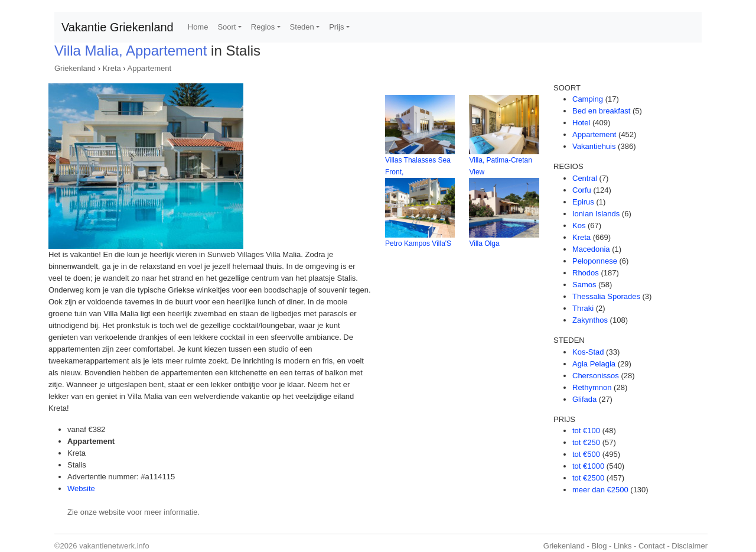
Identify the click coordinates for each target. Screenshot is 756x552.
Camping (588, 99)
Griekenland (75, 68)
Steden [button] (302, 27)
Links (623, 546)
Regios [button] (263, 27)
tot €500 (586, 454)
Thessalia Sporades (606, 296)
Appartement (149, 68)
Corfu (582, 190)
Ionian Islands (596, 214)
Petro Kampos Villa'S (418, 243)
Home (198, 27)
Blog (599, 546)
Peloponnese (595, 261)
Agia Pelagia (594, 364)
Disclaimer (690, 546)
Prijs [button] (336, 27)
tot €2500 (588, 478)
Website (81, 488)
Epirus (583, 202)
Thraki (583, 308)
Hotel (581, 123)
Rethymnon (592, 387)
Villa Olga (484, 243)
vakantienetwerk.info (114, 546)
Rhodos (586, 273)
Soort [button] (227, 27)
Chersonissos (596, 376)
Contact (652, 546)
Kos (579, 225)
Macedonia (591, 249)
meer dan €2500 (600, 490)
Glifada (584, 399)
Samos (584, 285)
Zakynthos (590, 320)
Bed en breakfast (601, 111)
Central (585, 178)
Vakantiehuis (594, 146)
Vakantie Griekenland (118, 27)
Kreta (112, 68)
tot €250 (586, 442)
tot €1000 (588, 466)
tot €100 (586, 431)
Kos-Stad (588, 352)
